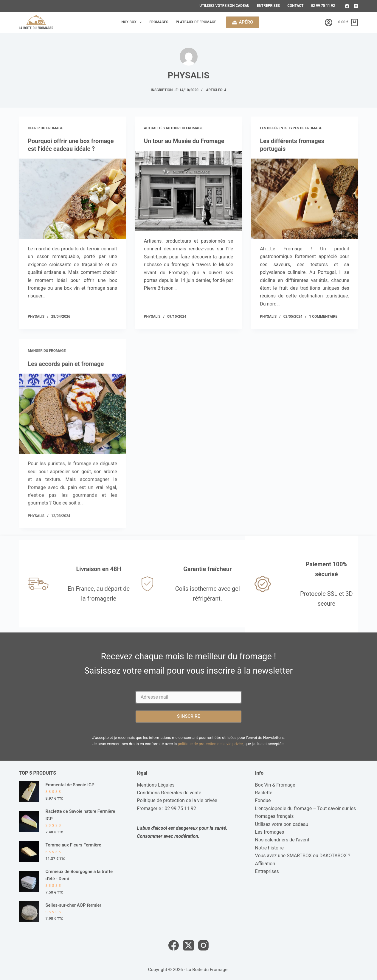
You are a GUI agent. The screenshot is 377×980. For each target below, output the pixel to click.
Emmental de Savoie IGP (70, 785)
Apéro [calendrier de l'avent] (243, 22)
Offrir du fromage (45, 128)
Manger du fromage (47, 356)
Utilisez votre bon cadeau (224, 6)
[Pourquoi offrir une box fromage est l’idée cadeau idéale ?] (72, 199)
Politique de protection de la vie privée (177, 800)
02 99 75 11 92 (323, 6)
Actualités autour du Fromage (173, 128)
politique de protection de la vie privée (210, 744)
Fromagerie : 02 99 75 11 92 (166, 808)
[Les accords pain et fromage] (72, 419)
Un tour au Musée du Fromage (184, 141)
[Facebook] (347, 6)
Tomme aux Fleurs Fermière (73, 845)
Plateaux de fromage (196, 22)
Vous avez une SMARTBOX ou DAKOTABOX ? (303, 856)
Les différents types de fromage (291, 128)
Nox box (133, 22)
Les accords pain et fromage (66, 369)
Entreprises (268, 6)
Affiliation (265, 864)
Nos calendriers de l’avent (282, 840)
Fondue (263, 800)
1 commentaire (323, 317)
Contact (295, 6)
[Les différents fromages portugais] (305, 199)
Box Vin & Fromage (275, 785)
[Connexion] (329, 23)
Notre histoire (269, 848)
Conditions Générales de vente (169, 793)
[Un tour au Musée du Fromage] (189, 191)
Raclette (264, 793)
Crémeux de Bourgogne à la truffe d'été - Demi (79, 875)
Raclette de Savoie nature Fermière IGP (80, 815)
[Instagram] (356, 6)
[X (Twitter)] (188, 945)
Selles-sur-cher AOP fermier (73, 905)
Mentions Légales (156, 785)
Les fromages (270, 832)
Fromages (159, 22)
